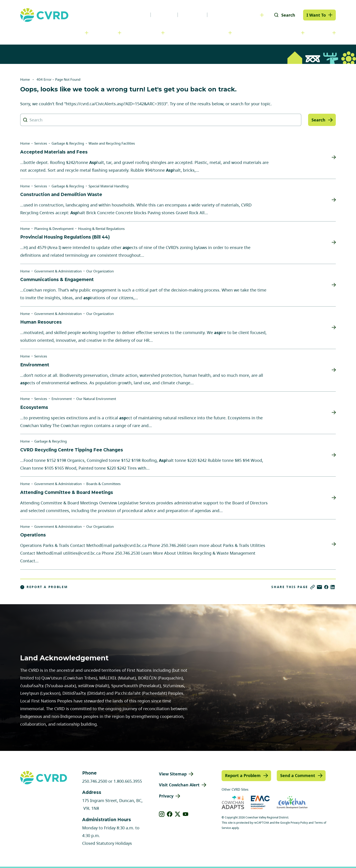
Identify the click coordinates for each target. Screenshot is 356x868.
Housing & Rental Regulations (101, 229)
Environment (62, 399)
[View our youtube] (186, 814)
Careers (164, 15)
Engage (322, 33)
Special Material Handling (109, 186)
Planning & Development (200, 33)
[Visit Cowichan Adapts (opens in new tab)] (233, 802)
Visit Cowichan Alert (179, 785)
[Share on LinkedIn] (333, 587)
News (139, 15)
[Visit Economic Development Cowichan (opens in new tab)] (292, 802)
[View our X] (178, 814)
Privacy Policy (299, 823)
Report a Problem (44, 587)
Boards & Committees (103, 484)
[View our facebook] (170, 814)
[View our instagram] (162, 814)
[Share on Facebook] (326, 587)
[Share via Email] (319, 587)
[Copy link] (313, 587)
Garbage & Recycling (68, 143)
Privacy (166, 796)
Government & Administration (51, 33)
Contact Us (223, 15)
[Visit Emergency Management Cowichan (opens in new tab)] (260, 802)
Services (107, 33)
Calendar (192, 15)
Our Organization (100, 271)
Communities (145, 33)
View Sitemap (173, 774)
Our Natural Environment (96, 399)
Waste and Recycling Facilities (112, 143)
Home (25, 79)
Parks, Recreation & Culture (270, 33)
